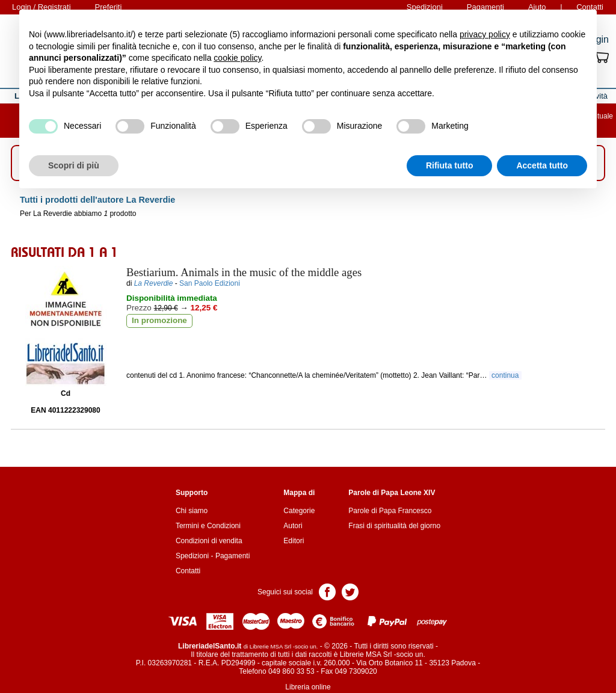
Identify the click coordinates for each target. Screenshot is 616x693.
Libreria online (308, 687)
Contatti (188, 571)
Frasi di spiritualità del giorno (394, 526)
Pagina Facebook (327, 591)
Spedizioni (192, 556)
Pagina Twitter (350, 591)
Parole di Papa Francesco (390, 511)
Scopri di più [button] (74, 165)
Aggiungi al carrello (190, 350)
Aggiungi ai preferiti (326, 349)
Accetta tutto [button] (542, 165)
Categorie (299, 511)
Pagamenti (233, 556)
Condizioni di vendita (209, 541)
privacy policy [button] (485, 34)
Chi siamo (192, 511)
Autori (293, 526)
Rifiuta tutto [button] (450, 165)
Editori (294, 541)
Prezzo (139, 308)
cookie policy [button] (237, 58)
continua (505, 375)
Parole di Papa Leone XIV (392, 493)
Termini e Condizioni (208, 526)
